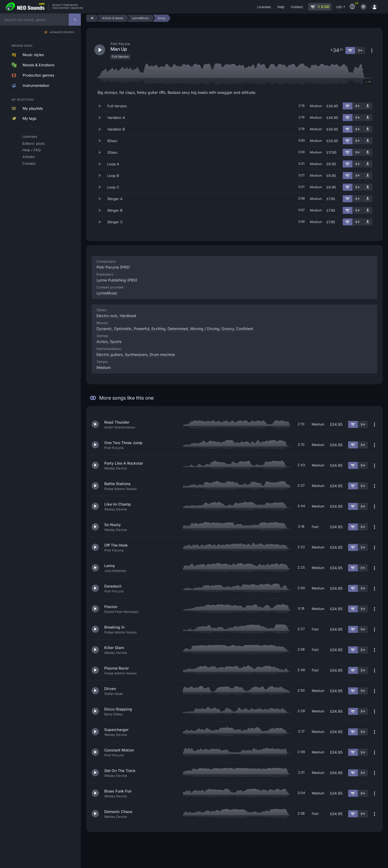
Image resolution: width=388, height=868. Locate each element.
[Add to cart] (348, 106)
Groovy (228, 329)
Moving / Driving (205, 329)
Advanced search (62, 32)
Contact (29, 163)
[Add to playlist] (358, 106)
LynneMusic (107, 293)
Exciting (158, 329)
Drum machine (162, 354)
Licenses (30, 136)
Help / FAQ (32, 150)
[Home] (91, 18)
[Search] (75, 20)
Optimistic (123, 329)
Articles (29, 157)
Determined (178, 329)
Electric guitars (110, 354)
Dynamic (104, 329)
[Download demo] (368, 106)
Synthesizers (136, 354)
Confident (245, 329)
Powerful (142, 329)
